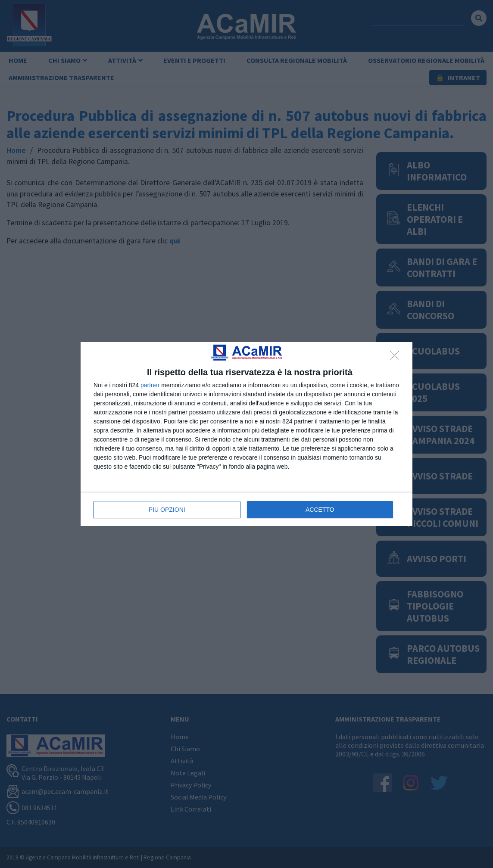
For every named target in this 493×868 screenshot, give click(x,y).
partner (150, 385)
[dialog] (246, 434)
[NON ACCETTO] (397, 358)
